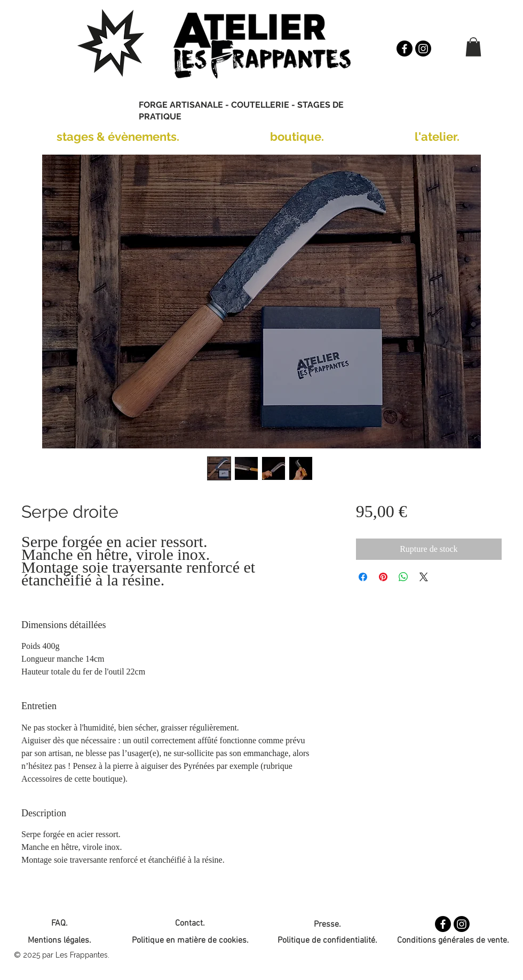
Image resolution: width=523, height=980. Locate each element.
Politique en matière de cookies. (190, 941)
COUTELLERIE (260, 105)
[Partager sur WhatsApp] (403, 577)
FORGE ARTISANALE (181, 105)
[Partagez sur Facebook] (363, 577)
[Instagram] (423, 49)
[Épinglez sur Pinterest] (383, 577)
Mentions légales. (60, 941)
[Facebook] (405, 49)
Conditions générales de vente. (453, 941)
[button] (473, 47)
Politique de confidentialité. (327, 941)
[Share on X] (424, 577)
